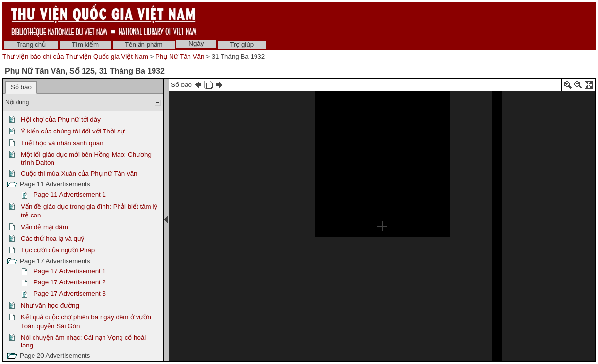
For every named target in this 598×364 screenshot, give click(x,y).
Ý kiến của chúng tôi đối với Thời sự (73, 131)
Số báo (21, 87)
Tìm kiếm (85, 44)
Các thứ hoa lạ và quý (52, 239)
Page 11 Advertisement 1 (70, 194)
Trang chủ (31, 44)
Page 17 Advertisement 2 (70, 282)
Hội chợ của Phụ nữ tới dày (61, 120)
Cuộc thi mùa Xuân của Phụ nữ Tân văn (79, 174)
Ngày (196, 43)
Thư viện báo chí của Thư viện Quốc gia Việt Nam (75, 57)
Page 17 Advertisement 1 (70, 271)
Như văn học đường (50, 306)
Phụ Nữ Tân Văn (180, 57)
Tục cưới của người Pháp (58, 250)
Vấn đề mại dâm (44, 227)
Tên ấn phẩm (144, 44)
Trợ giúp (242, 44)
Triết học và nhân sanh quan (62, 143)
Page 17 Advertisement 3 (70, 293)
